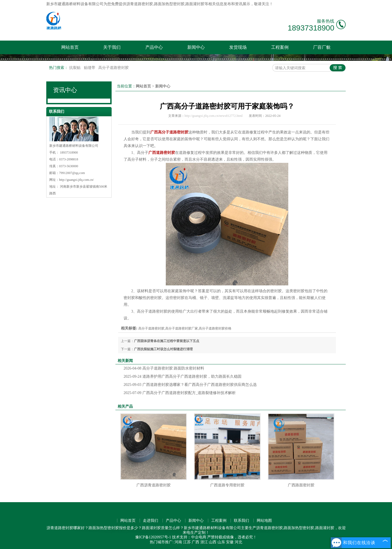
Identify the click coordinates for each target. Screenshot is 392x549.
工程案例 (280, 47)
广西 (195, 542)
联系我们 (241, 521)
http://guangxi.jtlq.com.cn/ (76, 180)
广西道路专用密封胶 (227, 485)
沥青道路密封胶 (140, 4)
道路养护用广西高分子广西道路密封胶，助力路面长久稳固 (183, 376)
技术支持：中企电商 (189, 537)
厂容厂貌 (322, 47)
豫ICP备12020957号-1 (153, 537)
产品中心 (154, 47)
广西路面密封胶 (301, 485)
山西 (213, 542)
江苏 (187, 542)
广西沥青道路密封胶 (154, 485)
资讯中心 (65, 90)
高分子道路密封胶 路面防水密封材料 (164, 368)
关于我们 (112, 47)
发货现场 (238, 47)
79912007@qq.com (72, 173)
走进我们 (151, 521)
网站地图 (264, 521)
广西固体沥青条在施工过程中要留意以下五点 (167, 341)
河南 (178, 542)
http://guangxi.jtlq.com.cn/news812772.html (214, 116)
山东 (221, 542)
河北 (238, 542)
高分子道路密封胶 (114, 68)
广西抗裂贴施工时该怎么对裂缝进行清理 (163, 349)
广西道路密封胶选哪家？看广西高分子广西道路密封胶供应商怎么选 (190, 385)
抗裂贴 (75, 68)
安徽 (230, 542)
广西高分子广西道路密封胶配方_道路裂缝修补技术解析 (180, 393)
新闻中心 (196, 47)
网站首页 (70, 47)
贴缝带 (90, 68)
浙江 (204, 542)
